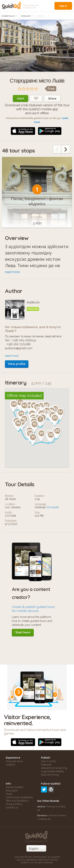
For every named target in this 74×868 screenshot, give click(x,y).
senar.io (41, 807)
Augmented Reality (52, 771)
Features (46, 765)
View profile (17, 364)
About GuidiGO (15, 787)
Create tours (10, 16)
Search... (41, 16)
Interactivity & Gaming (54, 768)
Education (12, 791)
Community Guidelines (19, 797)
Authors (11, 765)
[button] (14, 432)
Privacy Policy (14, 804)
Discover (27, 16)
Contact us (12, 807)
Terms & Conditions (17, 801)
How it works (49, 761)
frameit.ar (42, 815)
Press (9, 794)
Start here (23, 632)
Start (21, 99)
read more (12, 272)
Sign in (63, 6)
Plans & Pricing (50, 775)
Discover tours (14, 761)
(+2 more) (53, 507)
